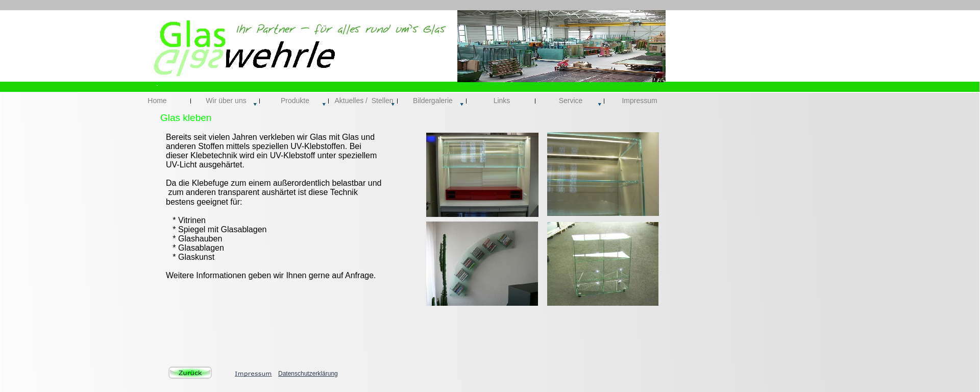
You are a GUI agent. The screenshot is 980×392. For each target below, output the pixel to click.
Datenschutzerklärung (308, 374)
